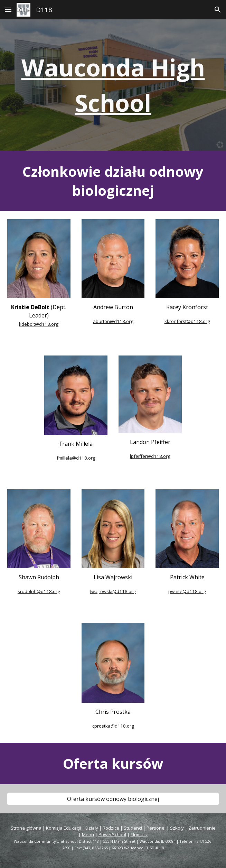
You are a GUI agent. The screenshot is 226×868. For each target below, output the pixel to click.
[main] (113, 85)
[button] (8, 10)
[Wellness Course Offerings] (113, 799)
